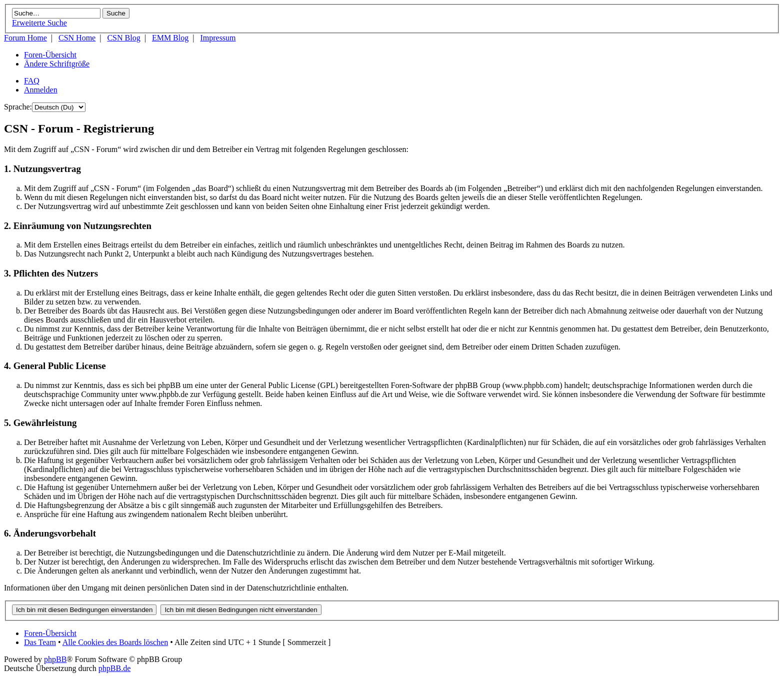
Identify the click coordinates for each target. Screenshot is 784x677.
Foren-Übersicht (50, 55)
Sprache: (18, 107)
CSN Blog (123, 38)
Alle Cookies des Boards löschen (115, 642)
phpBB (55, 659)
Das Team (40, 642)
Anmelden (41, 90)
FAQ (32, 81)
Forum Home (25, 38)
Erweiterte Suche (39, 23)
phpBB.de (114, 668)
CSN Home (77, 38)
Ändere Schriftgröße (57, 64)
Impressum (218, 38)
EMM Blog (170, 38)
